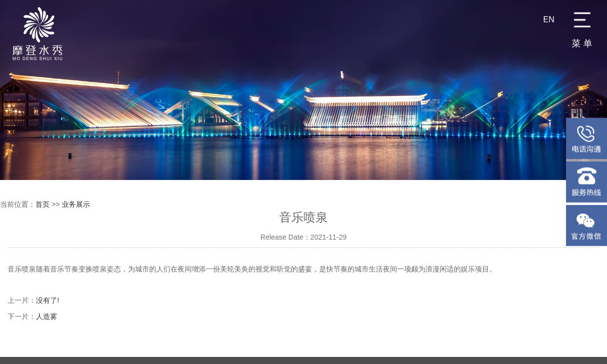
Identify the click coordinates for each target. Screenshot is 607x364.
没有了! (48, 300)
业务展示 (76, 204)
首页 (42, 204)
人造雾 (47, 316)
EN (549, 19)
